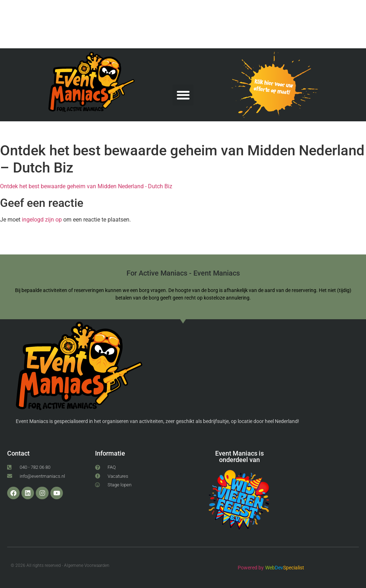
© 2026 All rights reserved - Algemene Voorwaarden (60, 565)
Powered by (251, 568)
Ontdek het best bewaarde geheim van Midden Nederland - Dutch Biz (86, 186)
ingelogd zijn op (42, 220)
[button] (183, 95)
